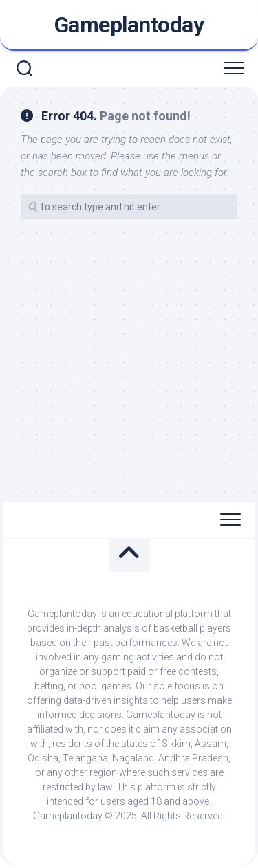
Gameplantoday (129, 25)
